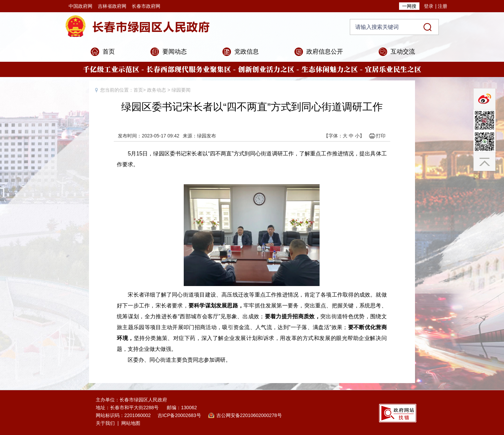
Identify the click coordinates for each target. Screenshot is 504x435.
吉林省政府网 (112, 6)
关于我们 (105, 423)
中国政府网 (80, 6)
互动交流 (403, 52)
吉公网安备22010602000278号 (249, 415)
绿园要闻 (181, 90)
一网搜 (409, 6)
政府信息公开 (325, 52)
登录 (429, 6)
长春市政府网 (146, 6)
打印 (381, 136)
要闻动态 (175, 52)
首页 (109, 52)
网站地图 (131, 423)
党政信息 (247, 52)
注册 (443, 6)
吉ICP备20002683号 (179, 415)
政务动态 (157, 90)
